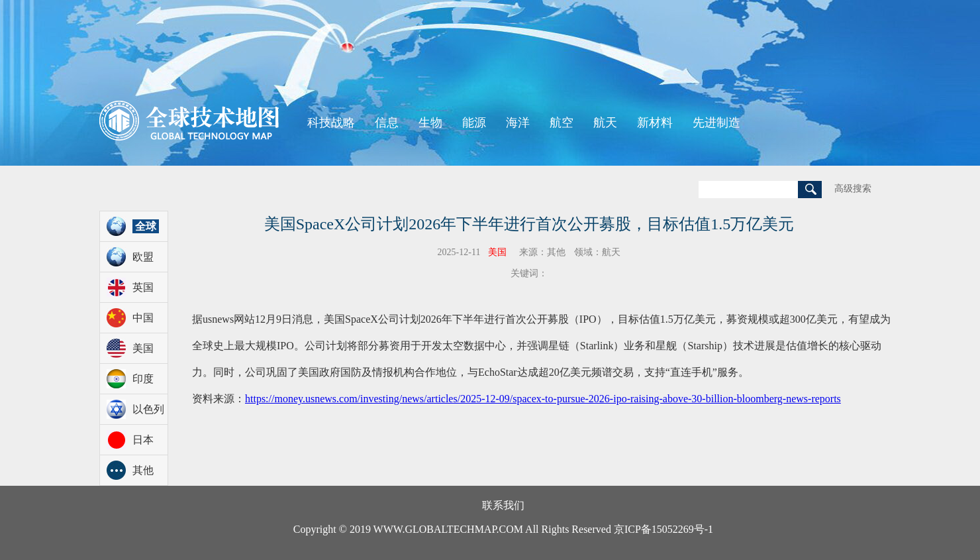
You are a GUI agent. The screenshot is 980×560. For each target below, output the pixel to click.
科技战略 (331, 123)
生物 (430, 123)
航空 (562, 123)
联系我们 (503, 505)
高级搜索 (853, 189)
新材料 (655, 123)
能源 (474, 123)
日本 (143, 440)
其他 (143, 470)
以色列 (148, 409)
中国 (143, 318)
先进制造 (716, 123)
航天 (605, 123)
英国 (143, 287)
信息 (387, 123)
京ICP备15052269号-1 (663, 529)
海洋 (518, 123)
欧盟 (143, 257)
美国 (143, 348)
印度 (143, 379)
